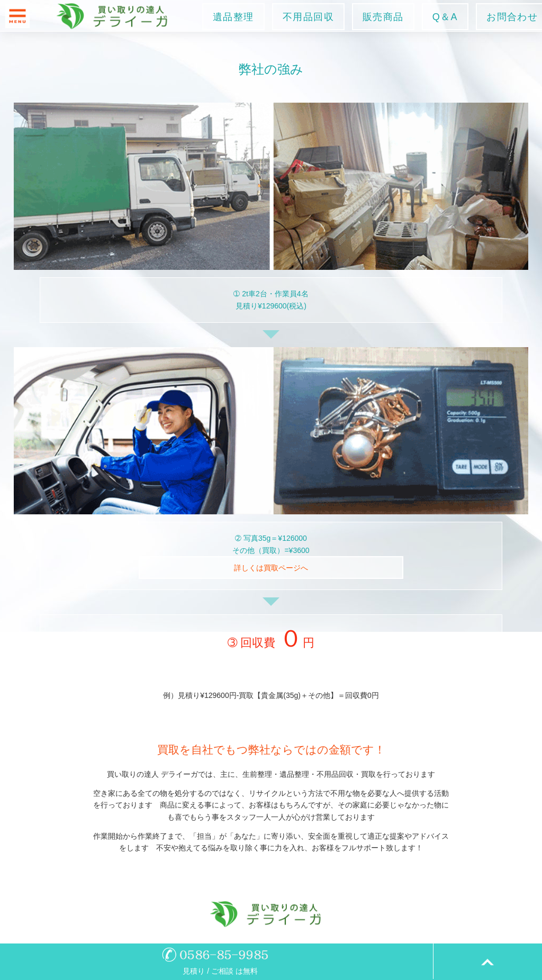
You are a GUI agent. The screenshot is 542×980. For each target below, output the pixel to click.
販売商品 (383, 17)
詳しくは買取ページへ (271, 568)
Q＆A (445, 17)
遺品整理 (233, 17)
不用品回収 (308, 17)
